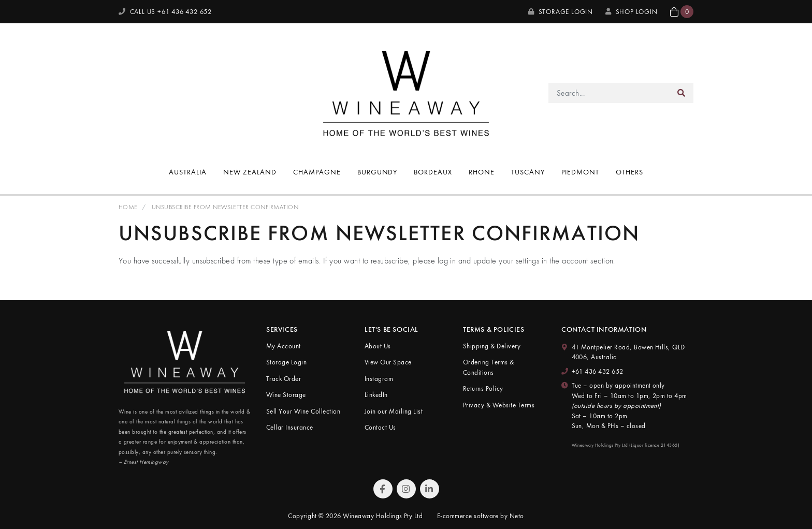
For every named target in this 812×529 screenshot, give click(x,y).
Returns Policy (483, 388)
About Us (378, 346)
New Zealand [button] (250, 172)
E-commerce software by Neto (481, 516)
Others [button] (629, 172)
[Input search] (609, 93)
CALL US (165, 12)
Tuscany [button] (528, 172)
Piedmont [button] (580, 172)
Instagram (379, 379)
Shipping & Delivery (492, 346)
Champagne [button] (317, 172)
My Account (284, 346)
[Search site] (682, 93)
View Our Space (388, 362)
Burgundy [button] (378, 172)
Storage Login (561, 12)
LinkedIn (376, 395)
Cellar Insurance (290, 427)
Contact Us (380, 427)
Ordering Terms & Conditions (489, 367)
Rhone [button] (482, 172)
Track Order (284, 379)
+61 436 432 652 (598, 371)
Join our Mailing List (394, 411)
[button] (682, 12)
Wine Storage (286, 395)
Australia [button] (188, 172)
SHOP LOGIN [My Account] (632, 12)
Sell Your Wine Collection (303, 411)
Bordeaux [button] (433, 172)
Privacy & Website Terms (499, 405)
